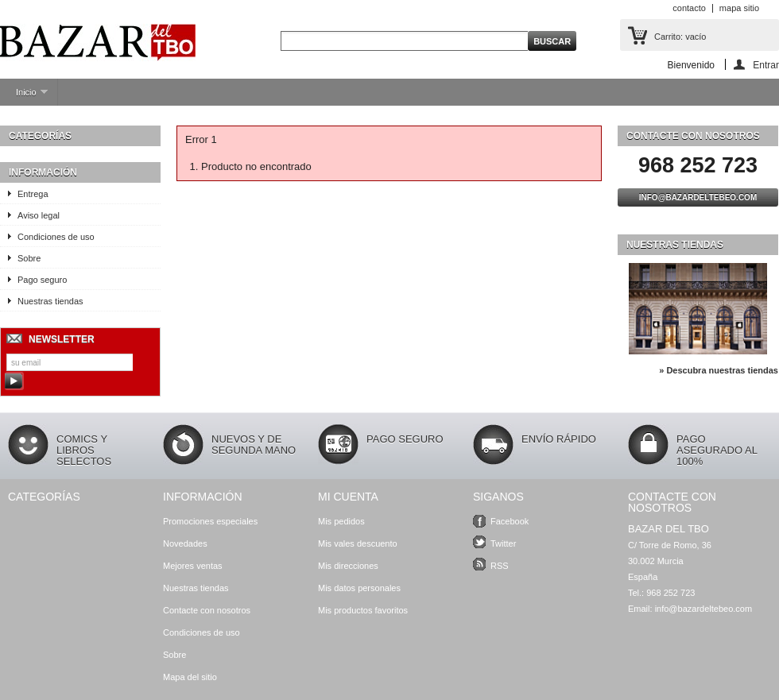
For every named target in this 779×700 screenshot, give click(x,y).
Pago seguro (42, 280)
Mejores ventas (193, 566)
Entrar (766, 65)
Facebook (510, 521)
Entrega (33, 194)
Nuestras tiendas (50, 301)
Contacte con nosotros (207, 610)
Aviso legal (39, 215)
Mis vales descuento (358, 543)
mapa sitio (739, 8)
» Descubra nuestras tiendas (719, 370)
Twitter (503, 543)
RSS (500, 566)
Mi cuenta (348, 497)
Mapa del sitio (190, 677)
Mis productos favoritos (363, 610)
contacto (689, 8)
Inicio (24, 97)
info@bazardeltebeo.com (698, 197)
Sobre (29, 258)
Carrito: (680, 37)
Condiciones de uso (56, 237)
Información (43, 172)
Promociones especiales (210, 521)
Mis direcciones (348, 566)
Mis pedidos (341, 521)
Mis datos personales (359, 588)
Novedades (185, 543)
